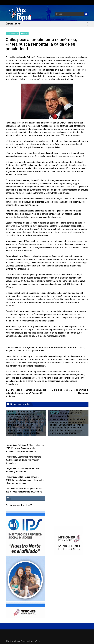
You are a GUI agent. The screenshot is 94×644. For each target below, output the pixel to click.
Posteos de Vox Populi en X (19, 505)
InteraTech (35, 641)
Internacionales (12, 34)
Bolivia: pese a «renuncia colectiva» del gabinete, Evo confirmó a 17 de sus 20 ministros (26, 393)
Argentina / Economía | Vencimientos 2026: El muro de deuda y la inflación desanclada (23, 460)
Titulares (24, 34)
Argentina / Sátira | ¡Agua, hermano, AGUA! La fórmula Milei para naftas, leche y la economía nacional (25, 480)
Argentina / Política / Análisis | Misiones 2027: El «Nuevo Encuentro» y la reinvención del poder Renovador (25, 448)
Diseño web (26, 641)
